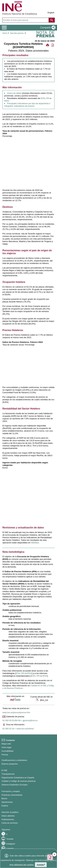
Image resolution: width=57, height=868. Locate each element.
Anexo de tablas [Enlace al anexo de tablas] (14, 93)
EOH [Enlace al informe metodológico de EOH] (33, 676)
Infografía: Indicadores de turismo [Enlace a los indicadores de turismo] (19, 106)
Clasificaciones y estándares (14, 760)
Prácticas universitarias (12, 795)
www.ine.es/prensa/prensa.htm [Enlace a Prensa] (16, 712)
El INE (4, 770)
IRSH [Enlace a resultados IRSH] (7, 101)
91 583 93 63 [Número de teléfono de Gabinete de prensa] (8, 720)
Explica (5, 806)
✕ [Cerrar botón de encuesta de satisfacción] (54, 854)
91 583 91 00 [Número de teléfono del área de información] (8, 729)
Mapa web (6, 744)
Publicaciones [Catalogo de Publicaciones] (8, 819)
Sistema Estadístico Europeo (15, 785)
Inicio (5, 33)
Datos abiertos (8, 816)
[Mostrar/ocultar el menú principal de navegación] (4, 28)
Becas (4, 798)
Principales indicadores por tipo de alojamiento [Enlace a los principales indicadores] (28, 103)
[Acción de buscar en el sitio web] (52, 20)
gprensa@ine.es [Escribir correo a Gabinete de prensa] (30, 720)
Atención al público (10, 812)
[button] (47, 28)
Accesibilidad (7, 751)
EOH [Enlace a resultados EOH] (43, 98)
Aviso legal (6, 747)
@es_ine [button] (42, 700)
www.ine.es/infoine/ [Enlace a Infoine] (25, 729)
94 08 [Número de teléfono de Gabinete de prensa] (18, 720)
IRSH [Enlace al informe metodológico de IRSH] (45, 676)
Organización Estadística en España (18, 778)
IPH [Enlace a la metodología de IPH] (23, 673)
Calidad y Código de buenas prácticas (19, 781)
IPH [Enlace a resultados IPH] (48, 98)
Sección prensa (17, 33)
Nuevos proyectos (10, 764)
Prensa (5, 755)
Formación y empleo (11, 791)
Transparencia (8, 774)
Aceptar (41, 865)
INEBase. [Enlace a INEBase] (35, 543)
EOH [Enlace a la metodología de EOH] (18, 673)
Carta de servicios (10, 823)
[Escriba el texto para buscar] (26, 20)
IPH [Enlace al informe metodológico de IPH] (38, 676)
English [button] (51, 13)
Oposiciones (7, 802)
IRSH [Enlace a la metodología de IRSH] (29, 673)
